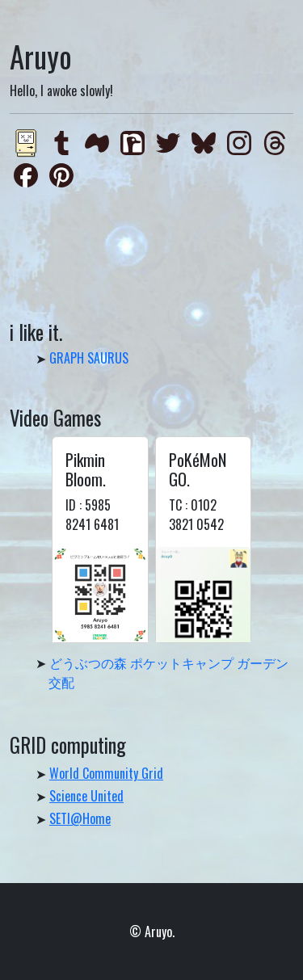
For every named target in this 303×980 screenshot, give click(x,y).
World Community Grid (106, 773)
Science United (86, 796)
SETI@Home (80, 818)
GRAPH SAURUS (89, 358)
